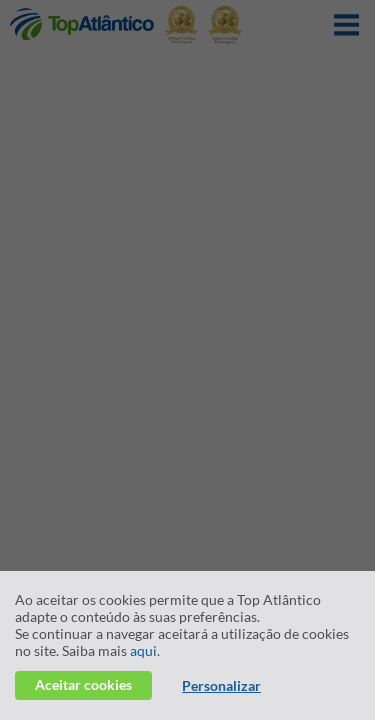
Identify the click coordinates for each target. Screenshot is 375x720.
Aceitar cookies (83, 684)
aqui (143, 650)
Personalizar (221, 685)
